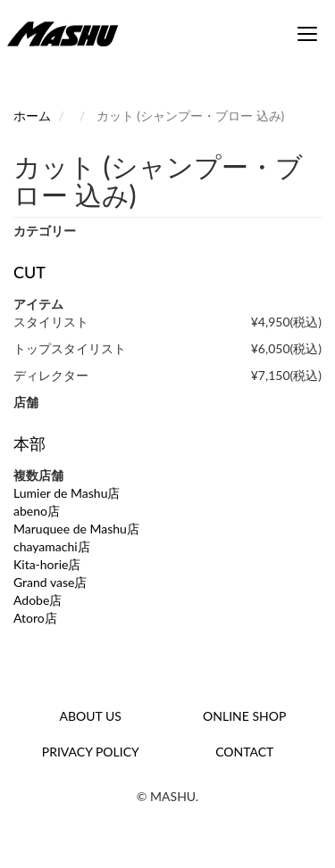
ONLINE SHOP (244, 716)
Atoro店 (35, 618)
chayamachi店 (52, 546)
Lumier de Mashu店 (67, 493)
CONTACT (244, 752)
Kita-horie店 (47, 564)
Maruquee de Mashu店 (76, 529)
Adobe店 (38, 600)
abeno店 (37, 511)
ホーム (32, 116)
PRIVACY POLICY (91, 752)
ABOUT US (91, 716)
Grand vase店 (50, 582)
